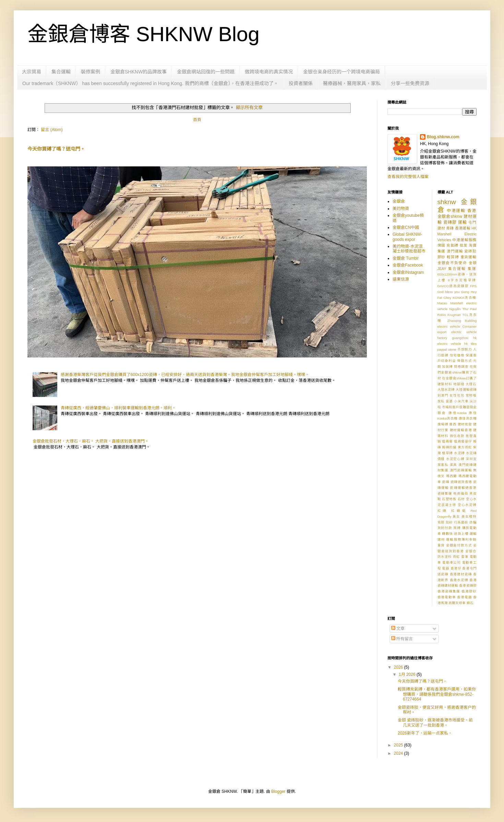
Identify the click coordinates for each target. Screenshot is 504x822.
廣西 (453, 424)
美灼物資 (401, 209)
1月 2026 (408, 674)
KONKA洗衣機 (465, 298)
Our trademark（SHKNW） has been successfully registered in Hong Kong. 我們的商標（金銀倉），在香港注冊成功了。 (150, 83)
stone (452, 349)
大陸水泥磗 (446, 390)
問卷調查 (461, 367)
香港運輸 (463, 228)
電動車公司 (452, 562)
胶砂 (449, 522)
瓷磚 (446, 482)
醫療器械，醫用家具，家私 (352, 83)
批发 (464, 245)
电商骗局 (461, 494)
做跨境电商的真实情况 (269, 72)
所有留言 (402, 639)
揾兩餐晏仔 (463, 441)
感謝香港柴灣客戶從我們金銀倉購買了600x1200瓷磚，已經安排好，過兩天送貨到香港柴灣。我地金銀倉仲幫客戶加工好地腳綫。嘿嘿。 (185, 375)
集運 (472, 269)
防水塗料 (445, 557)
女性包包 (457, 395)
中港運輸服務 (464, 240)
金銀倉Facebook (408, 265)
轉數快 (447, 534)
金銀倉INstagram (408, 272)
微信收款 (457, 436)
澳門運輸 (455, 251)
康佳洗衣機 (468, 418)
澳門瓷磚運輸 (461, 470)
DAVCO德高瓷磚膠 (453, 286)
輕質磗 (453, 257)
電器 (446, 568)
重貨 (441, 545)
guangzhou (460, 338)
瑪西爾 (452, 476)
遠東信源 (401, 279)
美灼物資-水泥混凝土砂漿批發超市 (409, 249)
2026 (399, 667)
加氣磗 (447, 367)
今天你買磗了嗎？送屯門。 (56, 149)
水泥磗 (459, 453)
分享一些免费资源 (410, 83)
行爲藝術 (461, 522)
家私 (441, 401)
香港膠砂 (469, 591)
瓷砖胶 (470, 251)
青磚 (450, 228)
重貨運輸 (469, 257)
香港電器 (464, 597)
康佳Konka (458, 413)
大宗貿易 (32, 72)
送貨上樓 (461, 534)
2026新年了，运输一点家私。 (425, 733)
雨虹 (457, 557)
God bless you (449, 292)
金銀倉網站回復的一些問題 (206, 72)
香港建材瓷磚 (461, 574)
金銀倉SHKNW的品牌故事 (139, 72)
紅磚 (443, 511)
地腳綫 (459, 384)
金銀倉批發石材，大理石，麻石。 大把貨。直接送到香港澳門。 (91, 441)
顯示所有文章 (249, 108)
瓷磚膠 (450, 222)
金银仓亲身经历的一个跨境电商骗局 (341, 72)
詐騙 (473, 522)
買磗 (457, 528)
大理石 (471, 384)
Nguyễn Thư (459, 309)
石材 (461, 499)
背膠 (441, 522)
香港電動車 (447, 597)
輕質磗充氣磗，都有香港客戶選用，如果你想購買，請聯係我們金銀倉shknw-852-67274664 (437, 694)
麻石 (470, 603)
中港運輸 (456, 211)
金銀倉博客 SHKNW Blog (143, 34)
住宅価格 (457, 355)
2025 (399, 745)
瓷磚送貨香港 (461, 482)
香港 (472, 211)
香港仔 (456, 568)
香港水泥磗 (459, 580)
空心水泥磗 (467, 505)
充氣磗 (452, 245)
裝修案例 (91, 72)
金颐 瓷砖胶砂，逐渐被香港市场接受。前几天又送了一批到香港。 (435, 723)
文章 (398, 629)
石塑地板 (449, 499)
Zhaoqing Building (462, 321)
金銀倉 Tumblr (406, 258)
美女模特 (469, 516)
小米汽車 (461, 401)
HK (474, 228)
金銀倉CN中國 (406, 227)
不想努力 (465, 349)
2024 (399, 753)
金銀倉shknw (450, 216)
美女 (456, 516)
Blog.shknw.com (443, 137)
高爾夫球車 (457, 603)
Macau (442, 303)
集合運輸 (61, 72)
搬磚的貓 (449, 447)
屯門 (472, 222)
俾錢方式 (464, 361)
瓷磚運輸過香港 (463, 488)
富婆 (449, 401)
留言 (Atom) (52, 130)
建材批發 (465, 424)
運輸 (463, 222)
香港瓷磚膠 (468, 585)
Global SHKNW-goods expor (407, 237)
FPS (473, 286)
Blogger (278, 791)
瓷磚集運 (445, 494)
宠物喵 (471, 395)
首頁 (197, 120)
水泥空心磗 (455, 459)
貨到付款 (445, 528)
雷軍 (465, 557)
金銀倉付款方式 (459, 545)
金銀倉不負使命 (452, 263)
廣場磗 (443, 424)
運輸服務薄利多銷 (461, 539)
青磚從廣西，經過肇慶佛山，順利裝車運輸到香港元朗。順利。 (118, 408)
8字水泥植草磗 (462, 280)
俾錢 (441, 245)
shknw (447, 202)
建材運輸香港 (461, 430)
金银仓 (471, 551)
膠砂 (442, 257)
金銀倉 (399, 201)
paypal (442, 349)
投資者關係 (301, 83)
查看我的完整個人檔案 (408, 177)
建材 (441, 228)
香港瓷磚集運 (449, 591)
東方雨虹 (465, 447)
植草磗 (447, 453)
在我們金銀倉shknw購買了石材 (457, 372)
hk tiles (470, 344)
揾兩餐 (447, 441)
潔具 (454, 465)
